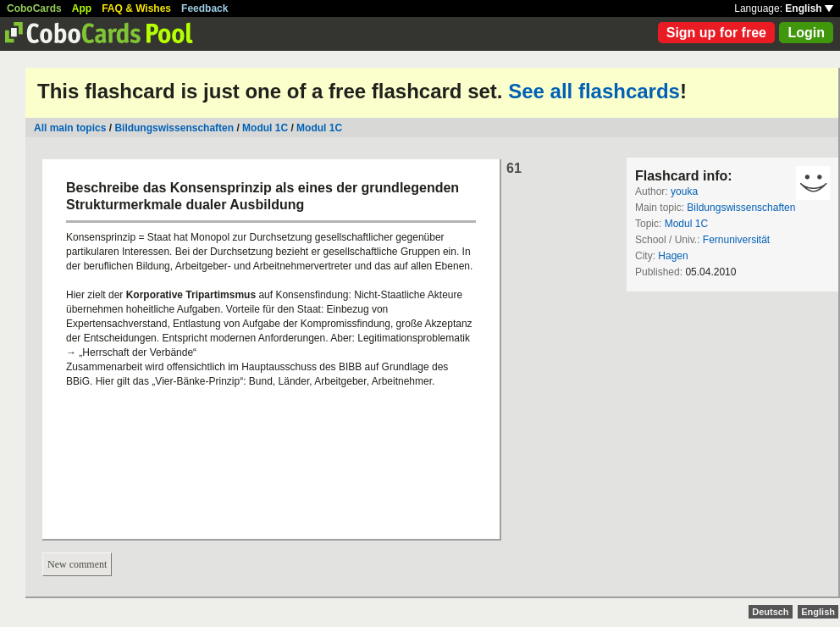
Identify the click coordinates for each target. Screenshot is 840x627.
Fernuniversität (736, 240)
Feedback (204, 8)
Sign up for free (716, 33)
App (82, 8)
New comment (77, 564)
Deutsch (770, 612)
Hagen (673, 256)
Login (806, 33)
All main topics (70, 128)
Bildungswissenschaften (174, 128)
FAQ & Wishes (136, 8)
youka (684, 191)
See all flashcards (594, 91)
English (809, 8)
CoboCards (34, 8)
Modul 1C (265, 128)
